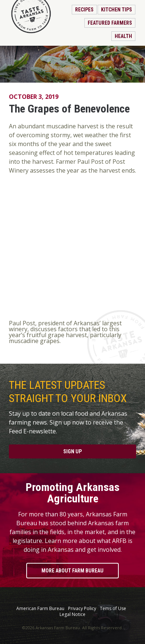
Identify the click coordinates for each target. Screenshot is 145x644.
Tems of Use (113, 609)
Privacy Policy (82, 609)
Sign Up (72, 451)
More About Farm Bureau (72, 571)
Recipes (84, 10)
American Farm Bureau (40, 609)
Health (123, 36)
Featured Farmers (110, 23)
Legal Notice (72, 614)
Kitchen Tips (117, 10)
